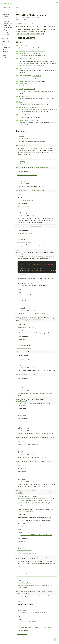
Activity (7, 17)
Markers (6, 52)
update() (21, 120)
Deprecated (7, 47)
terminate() (22, 115)
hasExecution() (23, 83)
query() (21, 89)
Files (5, 58)
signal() (21, 102)
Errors (5, 50)
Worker (7, 32)
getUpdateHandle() (25, 76)
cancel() (21, 45)
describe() (22, 51)
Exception (7, 25)
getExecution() (23, 53)
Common (7, 21)
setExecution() (23, 96)
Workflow (7, 34)
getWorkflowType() (25, 81)
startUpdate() (23, 107)
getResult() (22, 68)
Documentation (7, 3)
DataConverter (9, 23)
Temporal (6, 14)
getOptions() (23, 59)
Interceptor (8, 28)
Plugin (6, 30)
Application (7, 41)
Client (6, 19)
